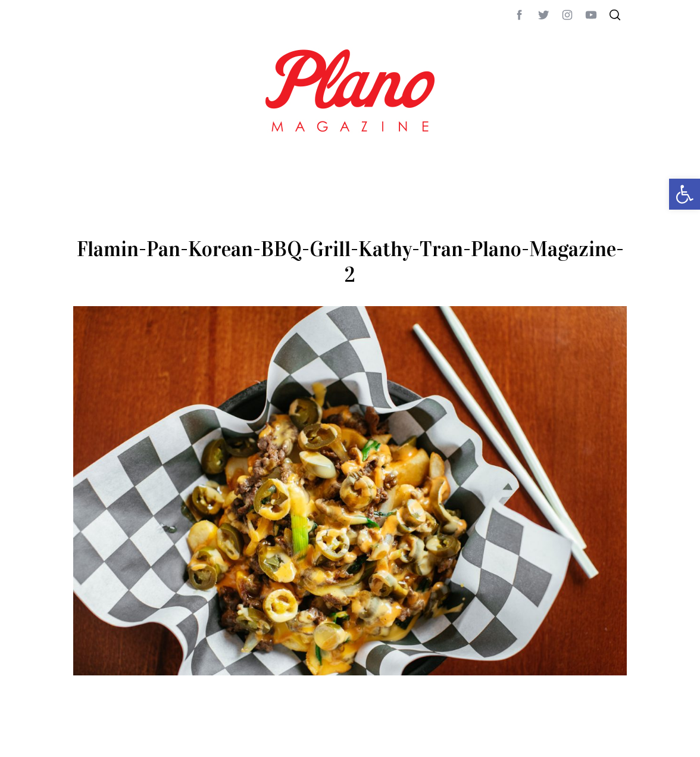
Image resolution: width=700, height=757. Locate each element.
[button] (685, 194)
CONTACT (121, 739)
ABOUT (86, 739)
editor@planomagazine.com (430, 739)
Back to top (594, 739)
